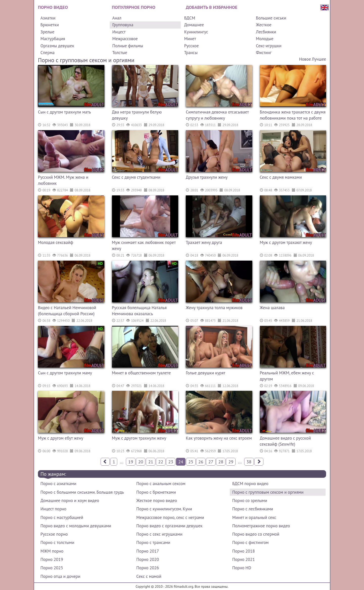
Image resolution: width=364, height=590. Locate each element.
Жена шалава (272, 308)
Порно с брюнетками (156, 492)
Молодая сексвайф (56, 242)
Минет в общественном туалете (141, 373)
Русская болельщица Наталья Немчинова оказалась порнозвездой (139, 311)
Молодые (265, 39)
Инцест (119, 32)
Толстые (120, 53)
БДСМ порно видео (250, 484)
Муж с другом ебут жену (61, 438)
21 (151, 462)
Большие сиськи (271, 18)
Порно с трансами (153, 542)
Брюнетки (50, 25)
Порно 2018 (244, 551)
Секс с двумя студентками (136, 177)
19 (131, 462)
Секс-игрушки (269, 46)
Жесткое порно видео (157, 501)
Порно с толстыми (57, 542)
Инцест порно (53, 509)
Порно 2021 (244, 559)
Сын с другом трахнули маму (65, 373)
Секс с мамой (149, 576)
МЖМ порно (52, 551)
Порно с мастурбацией (62, 517)
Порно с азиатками (58, 484)
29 (231, 462)
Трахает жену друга (204, 242)
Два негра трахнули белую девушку (137, 115)
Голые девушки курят (206, 373)
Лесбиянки (266, 32)
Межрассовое (125, 39)
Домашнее (194, 25)
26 (201, 462)
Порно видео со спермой (256, 534)
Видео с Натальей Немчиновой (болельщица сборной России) (67, 311)
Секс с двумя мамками (281, 177)
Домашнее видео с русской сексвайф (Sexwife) (285, 441)
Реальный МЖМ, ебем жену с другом (287, 376)
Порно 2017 (147, 551)
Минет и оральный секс (254, 517)
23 (171, 462)
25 (191, 462)
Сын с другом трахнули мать (64, 112)
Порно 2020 (147, 559)
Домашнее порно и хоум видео (70, 501)
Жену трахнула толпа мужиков (214, 308)
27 (211, 462)
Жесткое (264, 25)
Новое (305, 59)
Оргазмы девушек (57, 46)
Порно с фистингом (251, 542)
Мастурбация (53, 39)
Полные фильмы (128, 46)
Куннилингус (196, 32)
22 (161, 462)
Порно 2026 (147, 568)
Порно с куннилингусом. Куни (164, 509)
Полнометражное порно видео (261, 526)
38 (249, 462)
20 (141, 462)
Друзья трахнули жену (207, 177)
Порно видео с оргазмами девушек (169, 526)
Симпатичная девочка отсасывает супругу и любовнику (217, 115)
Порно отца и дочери (60, 576)
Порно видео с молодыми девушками (76, 526)
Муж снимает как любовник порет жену (144, 245)
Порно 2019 (52, 559)
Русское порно (54, 534)
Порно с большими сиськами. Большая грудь (82, 492)
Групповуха (123, 25)
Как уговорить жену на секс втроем (219, 438)
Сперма (48, 53)
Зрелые (47, 32)
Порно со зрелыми (250, 501)
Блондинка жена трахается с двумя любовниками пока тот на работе (293, 115)
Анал (117, 18)
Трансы (191, 53)
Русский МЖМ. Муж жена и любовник (63, 180)
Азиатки (48, 18)
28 (221, 462)
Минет (190, 39)
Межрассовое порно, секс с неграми (170, 517)
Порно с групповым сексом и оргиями (268, 492)
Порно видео (53, 7)
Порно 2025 (52, 568)
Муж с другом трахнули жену (139, 438)
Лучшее (319, 59)
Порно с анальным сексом (161, 484)
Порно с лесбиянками (253, 509)
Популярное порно (134, 7)
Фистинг (264, 53)
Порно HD (242, 568)
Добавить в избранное (212, 7)
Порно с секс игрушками (159, 534)
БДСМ (190, 18)
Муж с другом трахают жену (286, 242)
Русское (191, 46)
